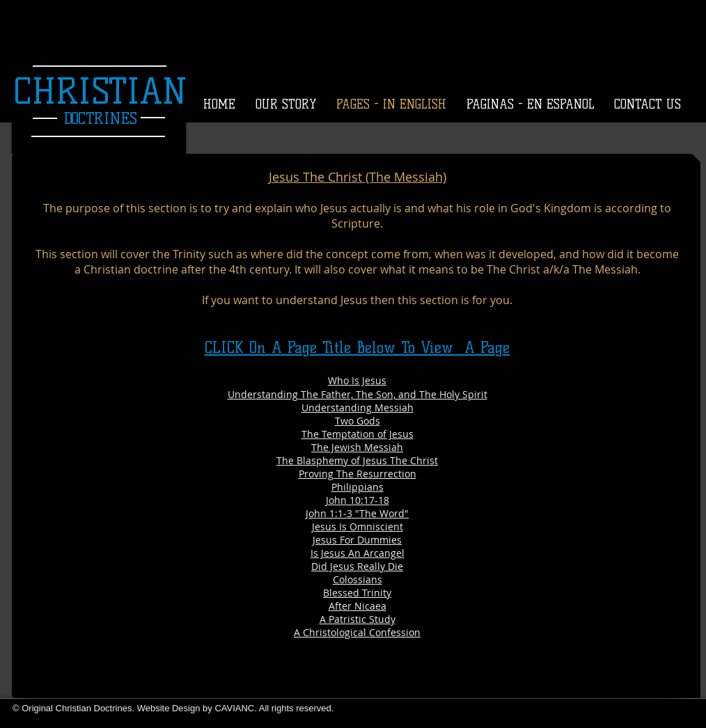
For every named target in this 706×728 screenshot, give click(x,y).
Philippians (358, 487)
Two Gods (358, 421)
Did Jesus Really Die (357, 566)
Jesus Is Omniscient (358, 527)
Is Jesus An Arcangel (358, 553)
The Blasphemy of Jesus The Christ (357, 460)
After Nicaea (358, 606)
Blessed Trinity (357, 593)
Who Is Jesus (357, 380)
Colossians (358, 579)
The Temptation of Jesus (358, 434)
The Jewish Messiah (357, 447)
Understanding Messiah (358, 407)
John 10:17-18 (358, 500)
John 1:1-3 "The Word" (357, 513)
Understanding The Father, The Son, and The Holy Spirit (358, 394)
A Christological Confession (357, 632)
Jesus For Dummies (357, 540)
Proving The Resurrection (358, 474)
